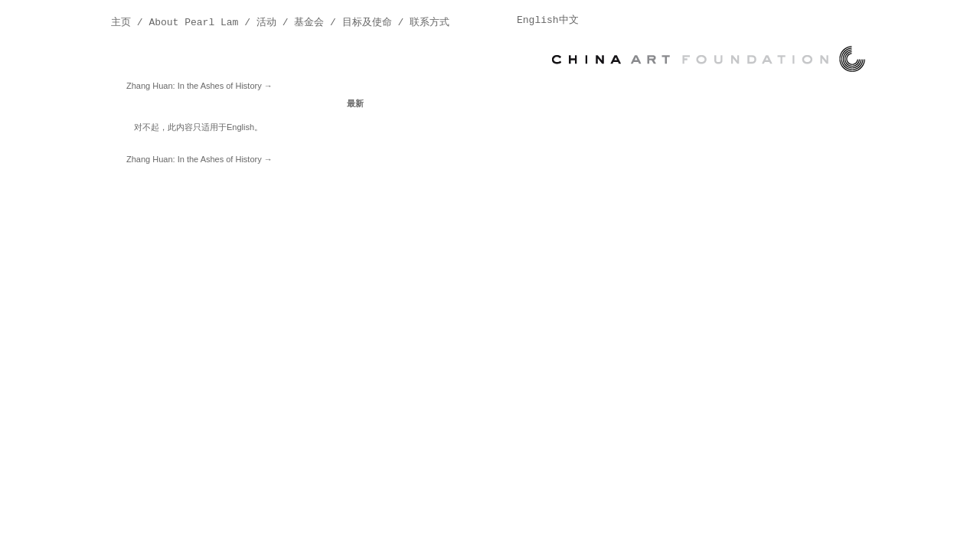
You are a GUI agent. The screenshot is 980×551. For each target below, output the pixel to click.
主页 (121, 23)
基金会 (309, 23)
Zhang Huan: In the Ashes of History (199, 86)
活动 (266, 23)
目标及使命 (367, 23)
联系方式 (430, 23)
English (240, 127)
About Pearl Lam (193, 23)
